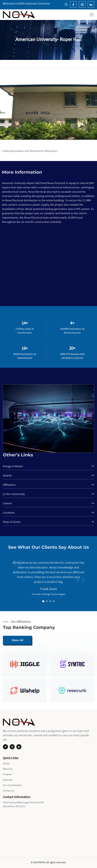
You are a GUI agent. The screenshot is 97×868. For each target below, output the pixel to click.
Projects (7, 774)
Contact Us (9, 791)
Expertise (8, 780)
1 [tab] (44, 601)
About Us (8, 769)
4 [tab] (54, 601)
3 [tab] (51, 601)
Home (6, 763)
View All (17, 640)
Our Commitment (12, 785)
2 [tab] (47, 601)
